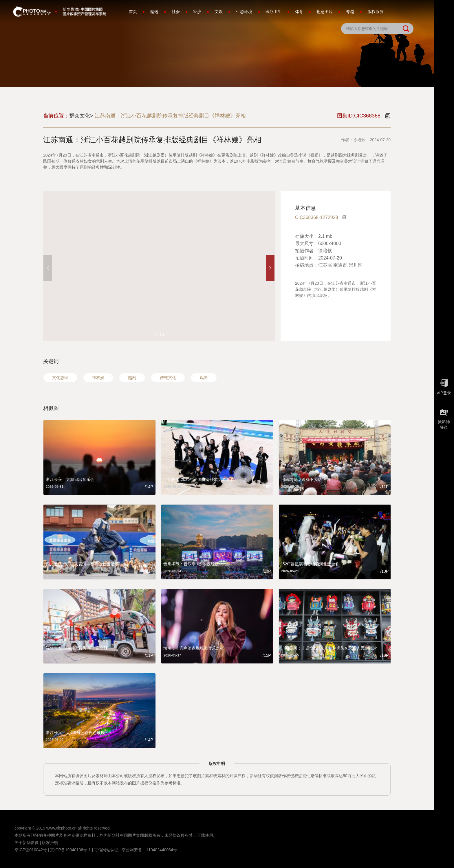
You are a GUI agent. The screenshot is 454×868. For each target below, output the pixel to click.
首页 (133, 12)
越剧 (132, 378)
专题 (350, 12)
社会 (176, 12)
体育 (299, 12)
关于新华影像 (27, 843)
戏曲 (204, 378)
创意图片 (325, 12)
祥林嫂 (98, 378)
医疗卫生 (274, 12)
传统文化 (168, 378)
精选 (154, 12)
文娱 (219, 12)
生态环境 (244, 12)
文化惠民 (60, 378)
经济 (197, 12)
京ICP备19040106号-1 (70, 850)
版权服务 (376, 12)
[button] (270, 268)
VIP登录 (444, 386)
